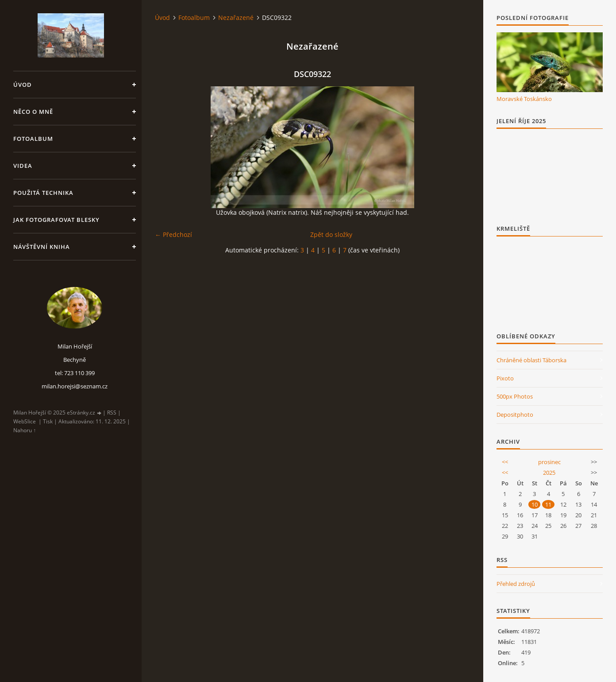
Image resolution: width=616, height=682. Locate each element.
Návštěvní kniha (42, 247)
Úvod (23, 85)
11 (548, 504)
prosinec (549, 462)
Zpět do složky (331, 234)
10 (535, 504)
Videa (23, 166)
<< (505, 462)
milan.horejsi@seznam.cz (75, 386)
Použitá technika (43, 193)
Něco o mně (33, 112)
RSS (112, 413)
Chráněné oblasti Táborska (531, 360)
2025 (549, 473)
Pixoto (505, 378)
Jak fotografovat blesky (56, 220)
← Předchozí (173, 234)
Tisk (48, 421)
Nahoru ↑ (25, 430)
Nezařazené (236, 17)
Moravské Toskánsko (524, 99)
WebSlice (25, 421)
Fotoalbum (33, 139)
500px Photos (515, 396)
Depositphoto (515, 415)
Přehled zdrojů (516, 584)
